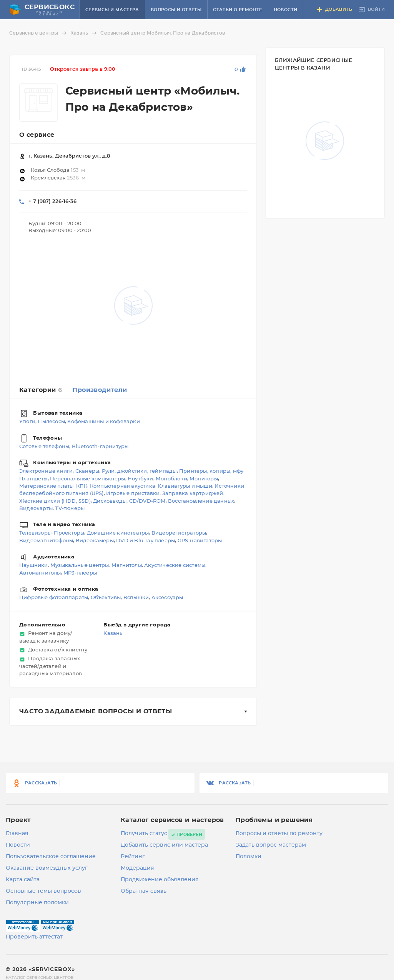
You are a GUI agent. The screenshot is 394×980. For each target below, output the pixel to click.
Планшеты (33, 479)
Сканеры (87, 472)
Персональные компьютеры (88, 479)
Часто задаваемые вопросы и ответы (96, 711)
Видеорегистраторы (179, 534)
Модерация (137, 868)
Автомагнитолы (40, 573)
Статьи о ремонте (237, 10)
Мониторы (204, 479)
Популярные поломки (37, 903)
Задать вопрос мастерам (271, 845)
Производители (100, 390)
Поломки (249, 857)
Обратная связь (144, 891)
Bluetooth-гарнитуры (100, 447)
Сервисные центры (39, 33)
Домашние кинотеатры (118, 534)
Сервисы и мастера (112, 10)
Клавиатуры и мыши (185, 486)
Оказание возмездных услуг (47, 868)
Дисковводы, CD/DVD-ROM (129, 501)
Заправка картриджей (193, 494)
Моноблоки (171, 479)
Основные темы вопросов (43, 891)
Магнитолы (127, 566)
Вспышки (136, 598)
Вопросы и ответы (176, 10)
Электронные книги (46, 472)
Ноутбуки (140, 479)
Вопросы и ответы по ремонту (279, 834)
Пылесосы (51, 422)
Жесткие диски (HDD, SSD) (55, 501)
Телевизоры (35, 534)
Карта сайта (23, 880)
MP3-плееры (80, 573)
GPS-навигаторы (200, 541)
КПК (82, 486)
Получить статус (144, 834)
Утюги (27, 422)
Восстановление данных (201, 501)
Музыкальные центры (80, 566)
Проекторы (69, 534)
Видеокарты (36, 509)
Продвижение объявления (160, 880)
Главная (17, 834)
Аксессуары (167, 598)
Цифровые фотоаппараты (54, 598)
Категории (41, 390)
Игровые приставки (133, 494)
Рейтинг (133, 857)
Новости (286, 10)
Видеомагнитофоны (46, 541)
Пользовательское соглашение (51, 857)
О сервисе (37, 135)
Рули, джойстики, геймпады (139, 472)
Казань (85, 33)
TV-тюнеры (70, 509)
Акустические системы (175, 566)
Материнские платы (46, 486)
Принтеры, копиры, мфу (211, 472)
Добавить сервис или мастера (164, 845)
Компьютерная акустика (123, 486)
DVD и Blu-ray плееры (145, 541)
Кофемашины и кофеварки (103, 422)
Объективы (106, 598)
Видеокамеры (95, 541)
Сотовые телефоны (44, 447)
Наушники (34, 566)
